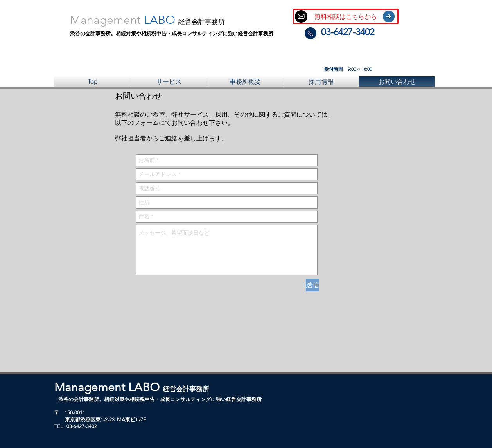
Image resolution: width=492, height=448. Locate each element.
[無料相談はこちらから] (346, 16)
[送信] (312, 285)
